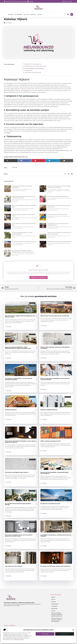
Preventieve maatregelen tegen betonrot (17, 475)
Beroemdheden (55, 607)
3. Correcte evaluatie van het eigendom (34, 71)
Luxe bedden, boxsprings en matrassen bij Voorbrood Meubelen (56, 538)
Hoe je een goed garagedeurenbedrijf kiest (58, 199)
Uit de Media (54, 609)
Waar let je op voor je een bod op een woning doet (24, 244)
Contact (40, 14)
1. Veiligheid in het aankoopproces (32, 67)
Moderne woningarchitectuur (49, 412)
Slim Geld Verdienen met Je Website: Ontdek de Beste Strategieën (57, 623)
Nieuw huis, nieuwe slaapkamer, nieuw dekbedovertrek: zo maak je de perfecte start (18, 350)
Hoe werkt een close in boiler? (14, 569)
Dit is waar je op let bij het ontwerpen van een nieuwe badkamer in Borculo (20, 444)
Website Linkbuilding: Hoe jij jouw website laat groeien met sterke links (57, 617)
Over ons (26, 14)
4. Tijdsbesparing (28, 73)
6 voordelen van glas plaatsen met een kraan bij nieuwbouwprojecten (19, 382)
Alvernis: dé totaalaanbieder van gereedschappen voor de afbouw (55, 476)
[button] (73, 630)
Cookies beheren (65, 634)
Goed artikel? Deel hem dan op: (33, 75)
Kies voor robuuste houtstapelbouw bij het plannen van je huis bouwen (55, 382)
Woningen (9, 26)
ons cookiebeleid (15, 640)
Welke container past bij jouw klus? (51, 444)
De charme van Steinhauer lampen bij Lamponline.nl (55, 569)
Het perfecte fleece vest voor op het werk (57, 217)
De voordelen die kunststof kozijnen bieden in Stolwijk (18, 507)
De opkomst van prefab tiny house (50, 506)
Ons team (33, 14)
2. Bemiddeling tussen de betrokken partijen (35, 69)
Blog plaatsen (54, 611)
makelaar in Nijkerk (26, 91)
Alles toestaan (45, 634)
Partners (11, 14)
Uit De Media (18, 14)
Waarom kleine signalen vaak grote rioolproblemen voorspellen (55, 350)
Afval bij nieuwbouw (11, 412)
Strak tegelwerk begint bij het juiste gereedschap (59, 244)
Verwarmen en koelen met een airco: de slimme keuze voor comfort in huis (19, 538)
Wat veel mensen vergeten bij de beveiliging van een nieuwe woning (20, 319)
